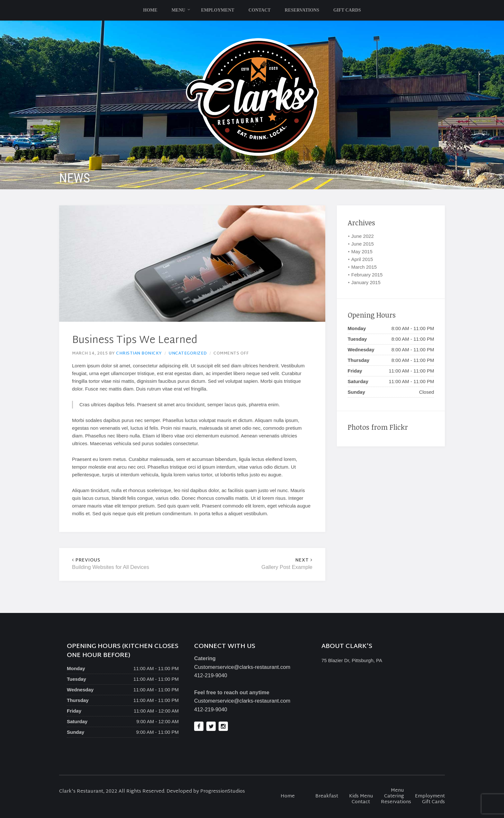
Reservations (302, 10)
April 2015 (362, 259)
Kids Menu (361, 796)
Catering (394, 796)
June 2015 (363, 244)
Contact (260, 10)
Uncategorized (188, 354)
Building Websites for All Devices (132, 564)
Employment (217, 10)
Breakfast (327, 796)
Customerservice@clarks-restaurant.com (242, 667)
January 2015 (366, 282)
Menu (179, 10)
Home (150, 10)
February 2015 (367, 275)
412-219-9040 (211, 675)
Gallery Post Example (252, 564)
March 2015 (364, 267)
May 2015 (362, 252)
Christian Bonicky (139, 354)
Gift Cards (347, 10)
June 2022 (363, 236)
